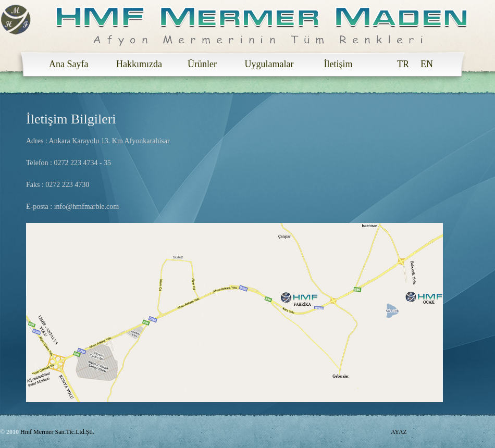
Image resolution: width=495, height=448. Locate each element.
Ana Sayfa (69, 64)
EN (427, 64)
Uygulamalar (267, 64)
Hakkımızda (137, 64)
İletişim (336, 64)
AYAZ (399, 432)
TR (403, 64)
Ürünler (201, 64)
